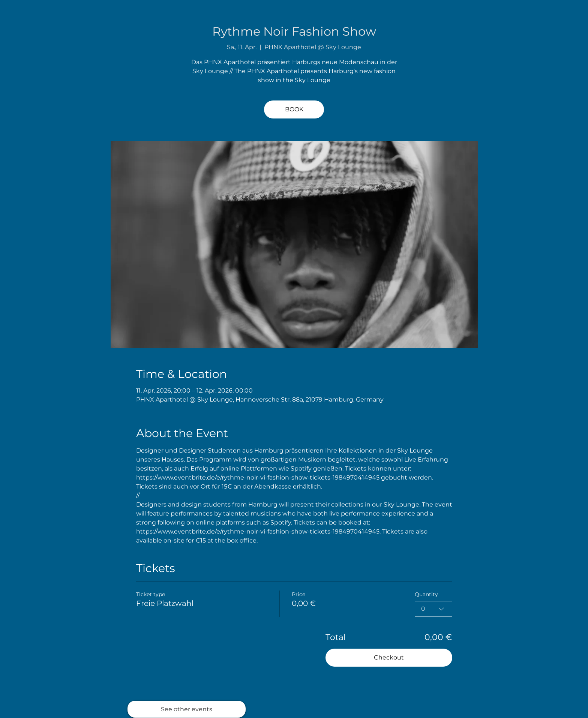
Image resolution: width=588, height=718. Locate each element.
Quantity (426, 594)
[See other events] (187, 709)
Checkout (389, 657)
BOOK (294, 109)
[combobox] (433, 609)
